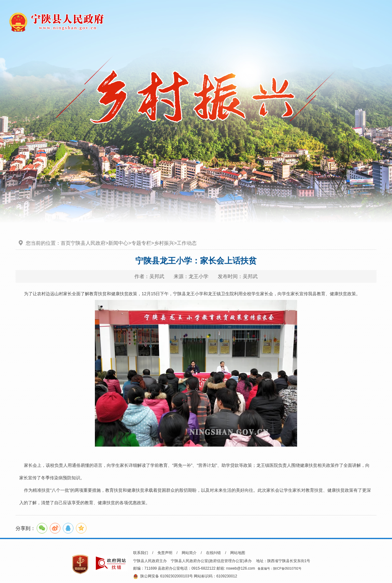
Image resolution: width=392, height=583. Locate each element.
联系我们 (141, 553)
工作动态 (187, 243)
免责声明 (165, 553)
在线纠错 (213, 553)
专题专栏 (141, 243)
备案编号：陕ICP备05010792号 (280, 569)
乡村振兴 (164, 243)
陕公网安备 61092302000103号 (163, 576)
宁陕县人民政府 (88, 243)
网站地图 (238, 553)
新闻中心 (118, 243)
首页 (66, 243)
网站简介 (189, 553)
